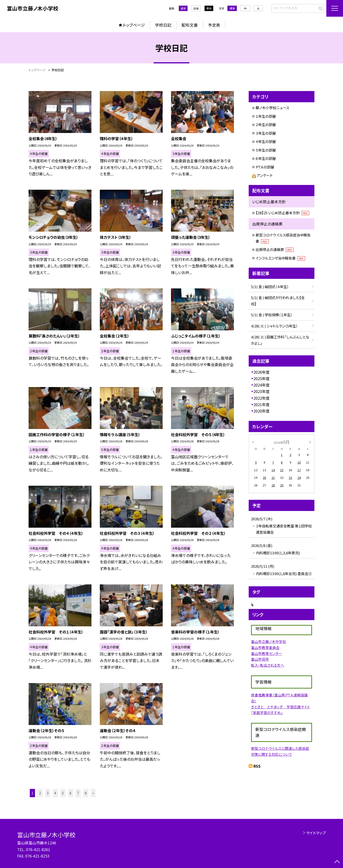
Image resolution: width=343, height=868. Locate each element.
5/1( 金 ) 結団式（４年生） (270, 287)
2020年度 (262, 411)
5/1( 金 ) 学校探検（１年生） (272, 315)
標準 (232, 8)
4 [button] (55, 793)
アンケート (262, 175)
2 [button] (40, 793)
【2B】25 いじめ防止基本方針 (282, 213)
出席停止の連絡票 (275, 249)
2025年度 (262, 378)
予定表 (214, 25)
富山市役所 (260, 659)
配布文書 (190, 25)
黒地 (209, 8)
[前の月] (253, 442)
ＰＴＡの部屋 (265, 167)
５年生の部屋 (266, 150)
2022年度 (262, 398)
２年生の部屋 (266, 125)
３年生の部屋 (266, 133)
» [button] (93, 793)
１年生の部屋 (266, 116)
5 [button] (63, 793)
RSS (257, 766)
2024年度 (262, 385)
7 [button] (78, 793)
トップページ (134, 25)
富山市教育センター (267, 653)
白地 (196, 8)
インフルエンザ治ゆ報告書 (280, 258)
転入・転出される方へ (268, 665)
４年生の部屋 (266, 141)
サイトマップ (316, 833)
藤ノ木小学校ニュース (272, 108)
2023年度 (262, 391)
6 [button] (71, 793)
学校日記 (163, 25)
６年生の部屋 (266, 158)
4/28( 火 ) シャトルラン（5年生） (275, 326)
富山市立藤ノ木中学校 (269, 641)
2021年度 (262, 404)
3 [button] (48, 793)
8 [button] (86, 793)
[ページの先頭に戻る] (337, 862)
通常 (183, 8)
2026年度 (262, 372)
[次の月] (310, 442)
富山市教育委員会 (265, 647)
